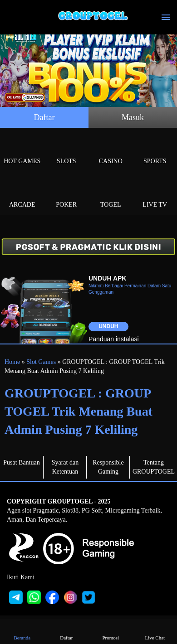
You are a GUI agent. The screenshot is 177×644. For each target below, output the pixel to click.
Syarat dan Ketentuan (65, 467)
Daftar (44, 117)
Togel (111, 194)
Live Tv (155, 194)
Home (12, 362)
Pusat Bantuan (22, 462)
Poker (67, 194)
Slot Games (41, 362)
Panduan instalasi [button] (114, 339)
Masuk (133, 117)
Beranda (22, 631)
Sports (155, 151)
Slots (67, 151)
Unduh (108, 326)
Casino (111, 151)
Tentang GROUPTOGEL (154, 467)
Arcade (22, 194)
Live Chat (155, 631)
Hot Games (22, 151)
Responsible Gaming (108, 467)
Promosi (111, 631)
